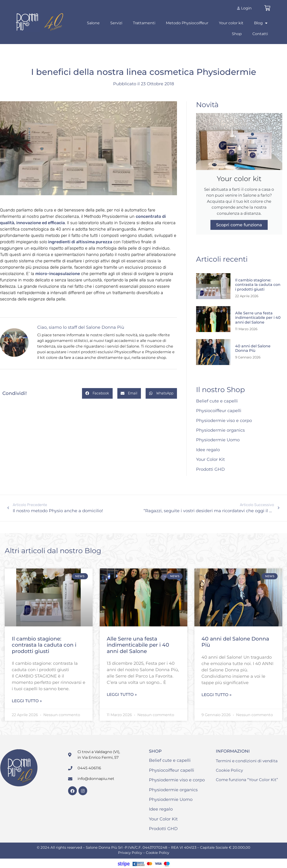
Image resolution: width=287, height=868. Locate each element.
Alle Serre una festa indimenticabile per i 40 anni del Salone (258, 318)
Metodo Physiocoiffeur (187, 23)
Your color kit (231, 23)
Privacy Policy (131, 853)
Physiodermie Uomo (218, 440)
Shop (237, 34)
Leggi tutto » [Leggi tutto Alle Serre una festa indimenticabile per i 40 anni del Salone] (122, 694)
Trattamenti (144, 23)
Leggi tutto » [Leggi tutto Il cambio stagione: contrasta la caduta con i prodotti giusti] (27, 701)
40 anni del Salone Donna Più (253, 348)
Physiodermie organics (220, 430)
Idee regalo (208, 450)
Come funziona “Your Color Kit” (247, 780)
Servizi (116, 23)
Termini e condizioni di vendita (247, 761)
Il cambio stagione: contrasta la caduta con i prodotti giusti (258, 285)
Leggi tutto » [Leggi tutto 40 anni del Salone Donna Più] (217, 695)
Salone (93, 23)
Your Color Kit (210, 459)
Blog (261, 23)
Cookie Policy (229, 770)
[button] (97, 393)
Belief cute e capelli (217, 401)
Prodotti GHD (210, 469)
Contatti (260, 34)
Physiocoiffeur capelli (219, 411)
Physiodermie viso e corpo (224, 421)
